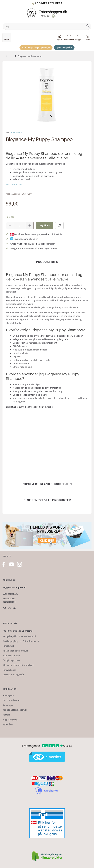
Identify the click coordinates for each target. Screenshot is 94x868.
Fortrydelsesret (9, 670)
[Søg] (88, 26)
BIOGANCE (16, 132)
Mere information (14, 184)
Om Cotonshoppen (11, 700)
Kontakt (6, 715)
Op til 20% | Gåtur (64, 48)
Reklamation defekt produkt (15, 651)
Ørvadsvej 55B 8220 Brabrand (9, 600)
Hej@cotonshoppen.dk (15, 587)
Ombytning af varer (11, 660)
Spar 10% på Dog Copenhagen (36, 48)
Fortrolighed (8, 646)
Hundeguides (8, 696)
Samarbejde (8, 705)
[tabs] (88, 38)
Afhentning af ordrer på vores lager (18, 665)
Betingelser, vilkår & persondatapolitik (20, 636)
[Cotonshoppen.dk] (47, 14)
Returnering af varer (11, 656)
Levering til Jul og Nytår (13, 675)
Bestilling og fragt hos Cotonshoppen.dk (21, 641)
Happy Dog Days (10, 720)
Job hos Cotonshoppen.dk (15, 710)
